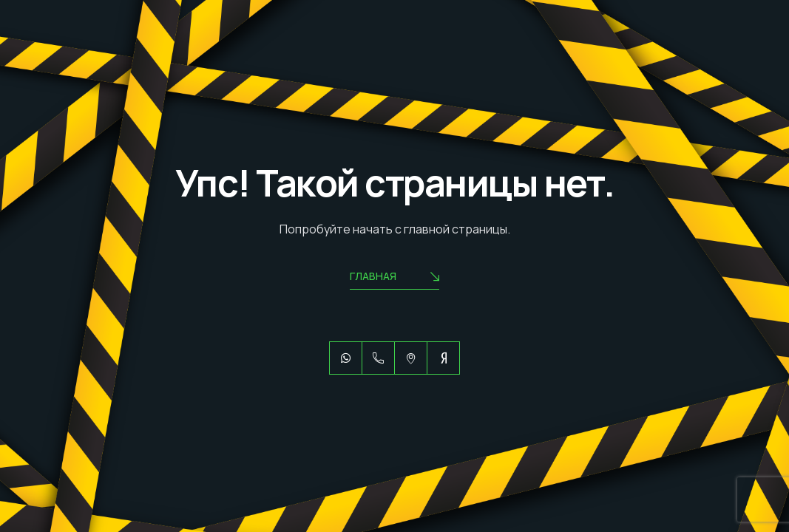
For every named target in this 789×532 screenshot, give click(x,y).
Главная (394, 277)
